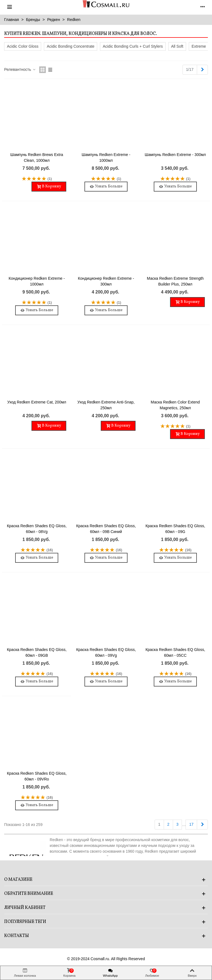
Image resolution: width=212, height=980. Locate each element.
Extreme (199, 46)
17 (191, 824)
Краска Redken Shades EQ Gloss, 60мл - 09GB (37, 652)
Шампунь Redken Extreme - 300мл (175, 155)
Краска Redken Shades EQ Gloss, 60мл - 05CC (175, 652)
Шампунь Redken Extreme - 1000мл (106, 157)
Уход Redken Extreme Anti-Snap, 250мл (106, 405)
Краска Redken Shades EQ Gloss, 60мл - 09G (175, 529)
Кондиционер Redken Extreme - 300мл (106, 281)
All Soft (177, 46)
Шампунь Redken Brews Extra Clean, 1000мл (37, 157)
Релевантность (20, 69)
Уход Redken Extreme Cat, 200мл (37, 402)
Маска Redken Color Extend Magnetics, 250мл (175, 405)
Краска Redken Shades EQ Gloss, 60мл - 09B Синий (106, 529)
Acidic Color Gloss (23, 46)
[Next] (202, 70)
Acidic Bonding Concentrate (71, 46)
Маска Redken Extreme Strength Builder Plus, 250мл (175, 281)
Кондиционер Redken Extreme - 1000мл (37, 281)
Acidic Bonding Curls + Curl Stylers (133, 46)
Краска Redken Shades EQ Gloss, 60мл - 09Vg (106, 652)
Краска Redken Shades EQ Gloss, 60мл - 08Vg (37, 529)
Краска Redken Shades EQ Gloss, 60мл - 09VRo (37, 776)
